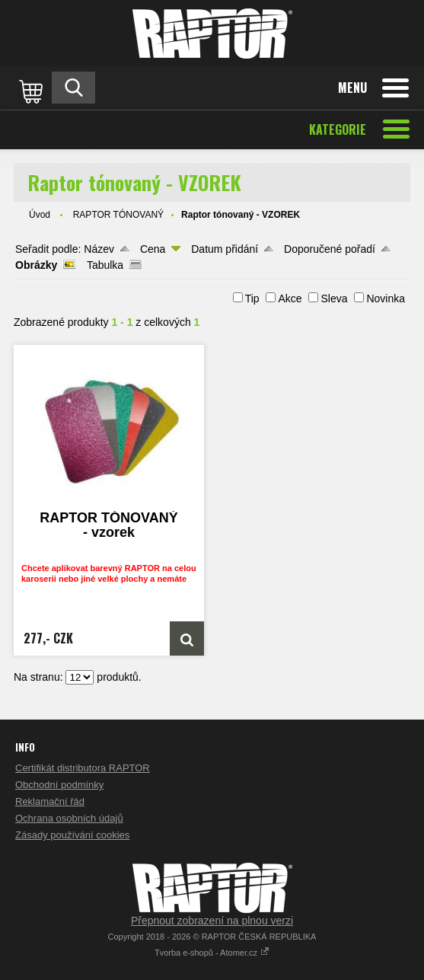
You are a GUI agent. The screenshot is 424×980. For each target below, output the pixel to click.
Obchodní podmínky (59, 785)
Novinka (386, 298)
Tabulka (105, 265)
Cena (153, 249)
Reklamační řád (50, 801)
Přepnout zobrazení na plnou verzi (212, 921)
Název (99, 249)
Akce (290, 298)
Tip (252, 298)
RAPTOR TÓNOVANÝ (118, 215)
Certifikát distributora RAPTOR (83, 768)
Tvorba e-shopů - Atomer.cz (212, 953)
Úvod (40, 215)
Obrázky (36, 265)
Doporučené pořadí (330, 249)
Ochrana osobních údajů (69, 818)
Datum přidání (225, 249)
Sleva (334, 298)
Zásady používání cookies (72, 835)
